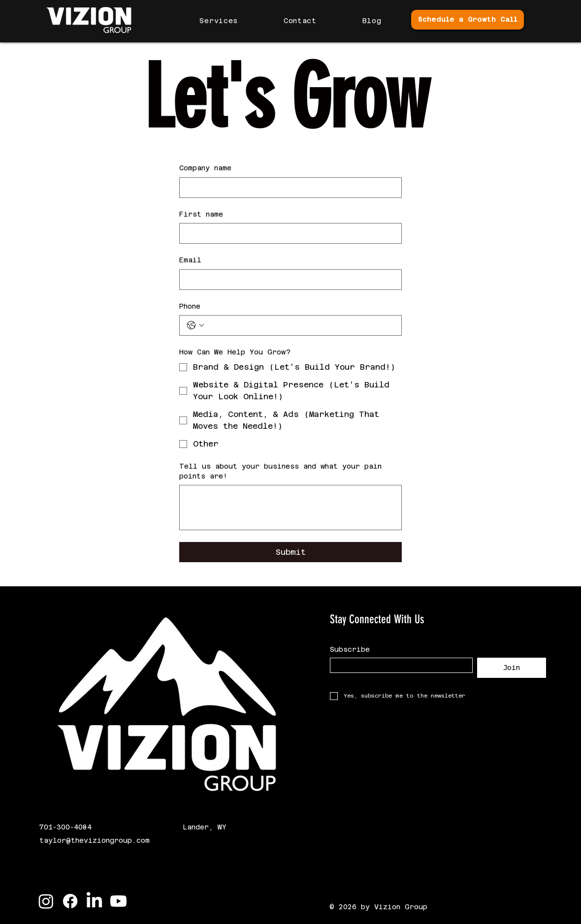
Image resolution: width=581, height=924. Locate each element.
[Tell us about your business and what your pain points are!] (290, 508)
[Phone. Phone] (300, 325)
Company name (205, 168)
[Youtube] (118, 901)
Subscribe (350, 649)
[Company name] (288, 188)
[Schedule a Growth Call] (468, 20)
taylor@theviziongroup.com (95, 840)
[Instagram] (46, 901)
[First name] (288, 233)
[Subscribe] (398, 665)
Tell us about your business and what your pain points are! (280, 471)
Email (190, 260)
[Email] (288, 280)
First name (201, 214)
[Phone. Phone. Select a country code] (195, 325)
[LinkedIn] (94, 901)
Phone (190, 306)
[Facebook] (70, 901)
